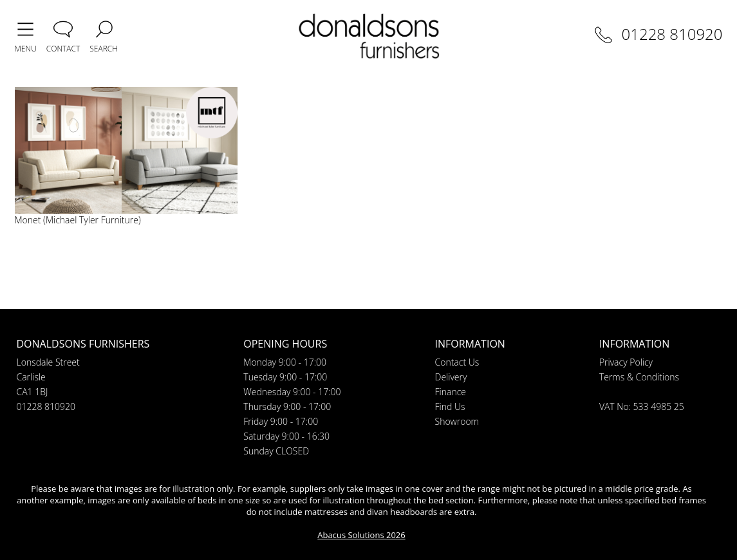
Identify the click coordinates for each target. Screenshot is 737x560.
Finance (451, 392)
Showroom (457, 421)
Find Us (450, 406)
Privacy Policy (626, 362)
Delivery (451, 377)
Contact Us (457, 362)
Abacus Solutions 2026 (361, 535)
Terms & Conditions (639, 377)
